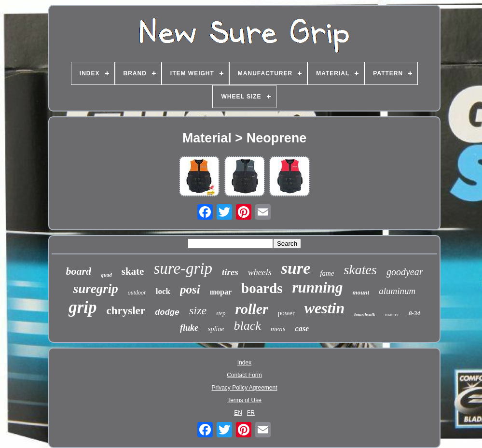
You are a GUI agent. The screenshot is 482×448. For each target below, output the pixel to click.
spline (216, 329)
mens (278, 329)
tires (230, 272)
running (317, 287)
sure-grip (183, 268)
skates (360, 270)
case (302, 329)
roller (251, 309)
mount (361, 292)
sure (296, 268)
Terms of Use (244, 400)
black (247, 326)
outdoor (137, 293)
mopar (221, 292)
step (221, 313)
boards (262, 288)
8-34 (414, 313)
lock (163, 291)
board (79, 271)
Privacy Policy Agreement (244, 388)
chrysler (126, 311)
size (198, 310)
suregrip (96, 289)
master (392, 314)
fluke (189, 328)
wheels (260, 272)
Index (244, 363)
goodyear (405, 272)
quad (106, 275)
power (286, 313)
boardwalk (365, 315)
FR (251, 413)
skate (133, 271)
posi (190, 289)
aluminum (397, 291)
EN (238, 413)
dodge (167, 313)
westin (325, 308)
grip (83, 307)
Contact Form (244, 375)
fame (327, 273)
